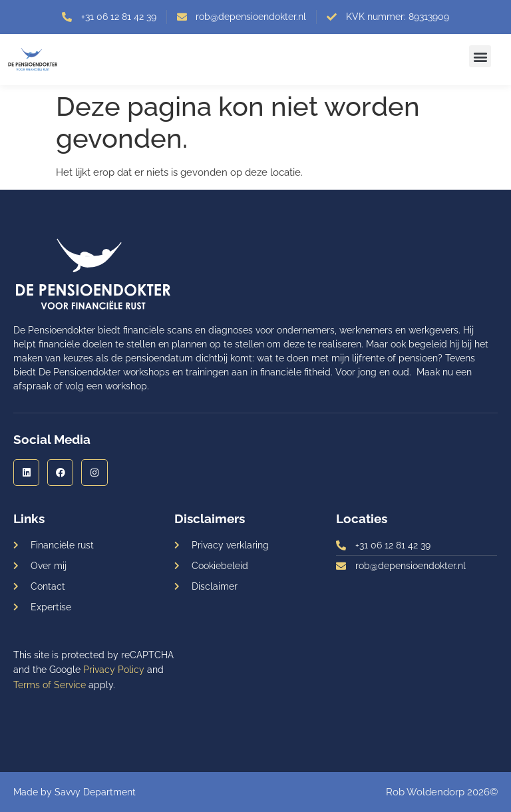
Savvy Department (95, 792)
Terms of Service (50, 685)
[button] (480, 56)
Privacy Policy (114, 670)
